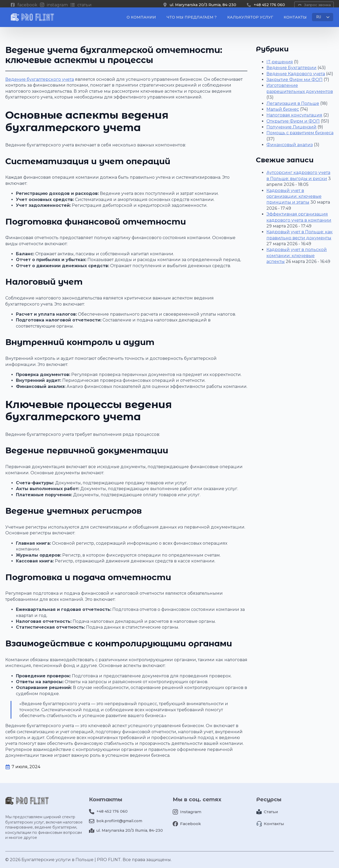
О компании (141, 19)
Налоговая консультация (294, 115)
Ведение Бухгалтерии (291, 68)
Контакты (295, 19)
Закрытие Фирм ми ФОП (295, 80)
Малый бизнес (283, 109)
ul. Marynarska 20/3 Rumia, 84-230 (203, 5)
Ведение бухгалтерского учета (40, 79)
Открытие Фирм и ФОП (293, 121)
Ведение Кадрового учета (296, 74)
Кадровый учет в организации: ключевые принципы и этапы (294, 196)
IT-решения (280, 62)
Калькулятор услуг (250, 19)
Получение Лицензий (291, 127)
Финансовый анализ (290, 145)
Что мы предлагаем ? (192, 19)
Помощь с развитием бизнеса (300, 133)
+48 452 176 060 (269, 5)
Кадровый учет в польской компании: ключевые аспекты (297, 256)
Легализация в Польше (293, 103)
